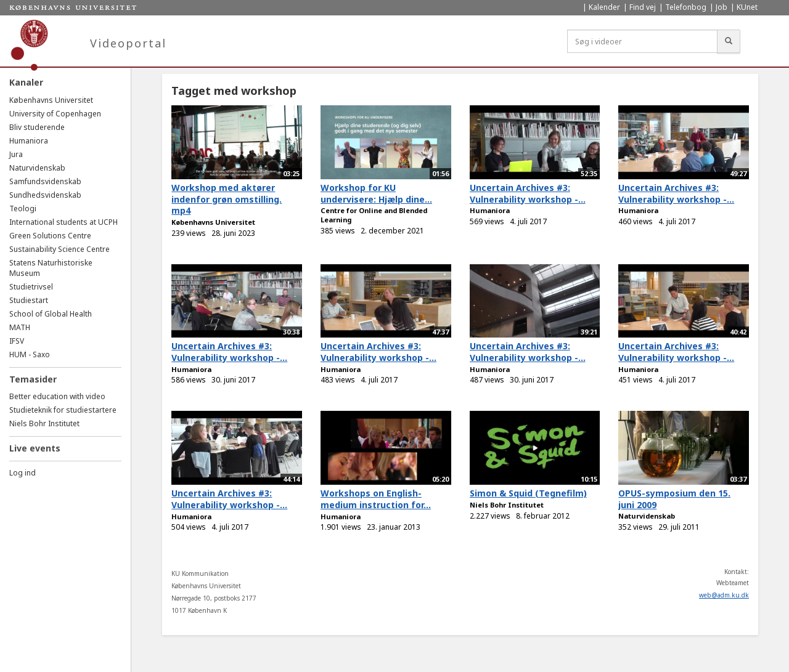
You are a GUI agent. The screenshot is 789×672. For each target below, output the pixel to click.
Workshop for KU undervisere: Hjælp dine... (376, 193)
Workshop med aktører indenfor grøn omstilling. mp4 (227, 199)
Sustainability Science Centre (59, 249)
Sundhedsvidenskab (45, 195)
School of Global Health (51, 314)
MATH (20, 327)
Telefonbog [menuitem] (686, 7)
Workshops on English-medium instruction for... (376, 499)
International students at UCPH (63, 222)
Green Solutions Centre (50, 236)
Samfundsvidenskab (45, 181)
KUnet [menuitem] (747, 7)
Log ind (22, 473)
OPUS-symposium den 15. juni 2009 (674, 499)
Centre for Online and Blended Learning (374, 215)
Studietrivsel (31, 287)
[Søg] (729, 41)
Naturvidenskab (37, 168)
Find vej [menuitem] (643, 7)
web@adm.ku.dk (724, 595)
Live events (35, 448)
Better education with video (57, 396)
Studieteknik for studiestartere (63, 410)
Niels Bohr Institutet (44, 423)
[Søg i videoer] (642, 41)
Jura (16, 154)
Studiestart (29, 300)
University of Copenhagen (55, 114)
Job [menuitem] (722, 7)
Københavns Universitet (51, 100)
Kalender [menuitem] (604, 7)
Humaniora (29, 141)
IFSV (17, 341)
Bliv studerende (37, 127)
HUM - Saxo (30, 354)
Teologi (23, 208)
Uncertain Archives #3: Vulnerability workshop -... (528, 193)
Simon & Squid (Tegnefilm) (528, 493)
